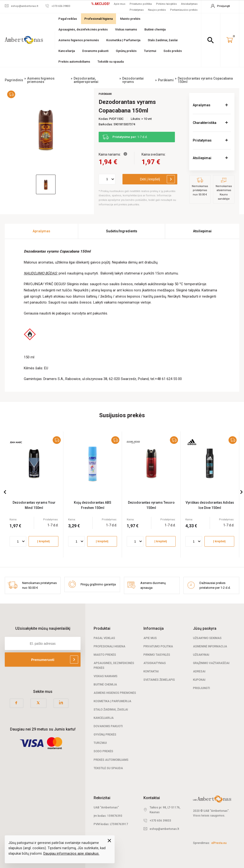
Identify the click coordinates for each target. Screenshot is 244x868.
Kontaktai (151, 671)
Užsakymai (201, 655)
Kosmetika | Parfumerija (123, 40)
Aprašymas (202, 105)
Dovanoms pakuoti (95, 51)
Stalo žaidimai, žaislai (163, 40)
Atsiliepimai (202, 158)
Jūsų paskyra (205, 628)
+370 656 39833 (160, 821)
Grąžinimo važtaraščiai (211, 663)
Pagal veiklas (68, 19)
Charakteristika (205, 123)
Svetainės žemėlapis (159, 680)
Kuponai (199, 680)
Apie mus (120, 4)
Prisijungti (201, 688)
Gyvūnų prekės (126, 51)
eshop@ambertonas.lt (164, 829)
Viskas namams (126, 29)
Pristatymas (137, 10)
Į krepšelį (43, 541)
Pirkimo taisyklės (166, 4)
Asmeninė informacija (210, 646)
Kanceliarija (67, 51)
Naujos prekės (157, 10)
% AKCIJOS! (100, 4)
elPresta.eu (219, 843)
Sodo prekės (173, 51)
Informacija (154, 628)
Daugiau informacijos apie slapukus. (71, 853)
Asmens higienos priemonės (79, 40)
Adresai (199, 671)
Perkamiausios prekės (184, 10)
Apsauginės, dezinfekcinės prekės (83, 29)
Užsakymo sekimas (207, 638)
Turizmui (150, 51)
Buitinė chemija (155, 29)
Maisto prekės (130, 19)
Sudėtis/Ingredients (122, 231)
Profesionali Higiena (109, 646)
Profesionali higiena (99, 19)
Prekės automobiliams (74, 62)
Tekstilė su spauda (111, 62)
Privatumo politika (141, 4)
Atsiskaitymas (189, 4)
